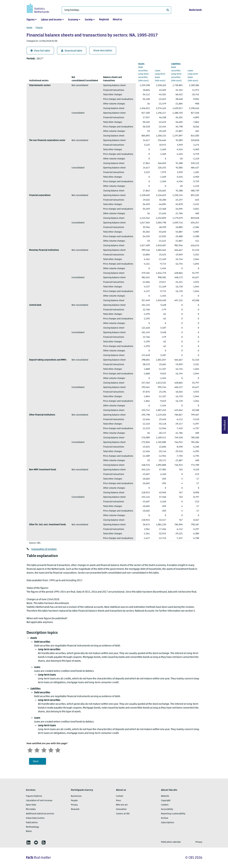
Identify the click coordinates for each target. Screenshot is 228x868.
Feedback (225, 425)
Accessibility (167, 809)
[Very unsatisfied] (30, 750)
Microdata (31, 809)
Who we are (122, 805)
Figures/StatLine (34, 796)
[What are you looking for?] (116, 10)
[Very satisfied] (58, 750)
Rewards (75, 809)
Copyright (166, 801)
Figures (30, 20)
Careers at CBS (123, 814)
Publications (32, 823)
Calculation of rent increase (39, 801)
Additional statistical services (40, 814)
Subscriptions (168, 823)
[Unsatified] (37, 750)
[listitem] (28, 842)
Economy (73, 20)
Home (29, 28)
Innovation (121, 809)
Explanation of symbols (44, 549)
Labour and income (51, 20)
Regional (104, 20)
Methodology (32, 827)
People (74, 801)
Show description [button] (103, 51)
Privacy (74, 805)
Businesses (76, 796)
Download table (72, 51)
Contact (120, 796)
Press (119, 801)
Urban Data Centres (35, 818)
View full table (40, 51)
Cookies (165, 805)
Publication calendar (171, 842)
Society (89, 20)
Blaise (29, 831)
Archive (165, 818)
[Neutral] (44, 750)
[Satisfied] (51, 750)
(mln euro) (144, 72)
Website (165, 796)
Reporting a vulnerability (173, 814)
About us (117, 20)
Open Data (31, 805)
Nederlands (195, 10)
